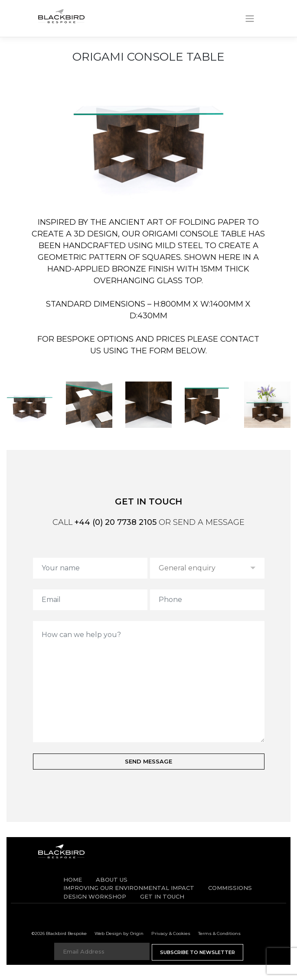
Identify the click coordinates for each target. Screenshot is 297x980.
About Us (112, 880)
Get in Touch (162, 896)
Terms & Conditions (219, 933)
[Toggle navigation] (250, 19)
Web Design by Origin (119, 933)
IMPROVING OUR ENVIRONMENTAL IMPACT (129, 888)
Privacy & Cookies (171, 933)
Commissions (230, 888)
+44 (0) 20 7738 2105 (116, 522)
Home (73, 880)
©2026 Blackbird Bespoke (59, 933)
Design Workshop (95, 896)
